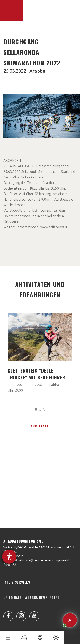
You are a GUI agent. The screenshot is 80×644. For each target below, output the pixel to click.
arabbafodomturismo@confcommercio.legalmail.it (36, 560)
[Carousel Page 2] (40, 409)
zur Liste (40, 426)
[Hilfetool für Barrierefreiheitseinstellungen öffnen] (9, 557)
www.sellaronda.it (54, 227)
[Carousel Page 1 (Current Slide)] (36, 409)
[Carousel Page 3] (44, 409)
